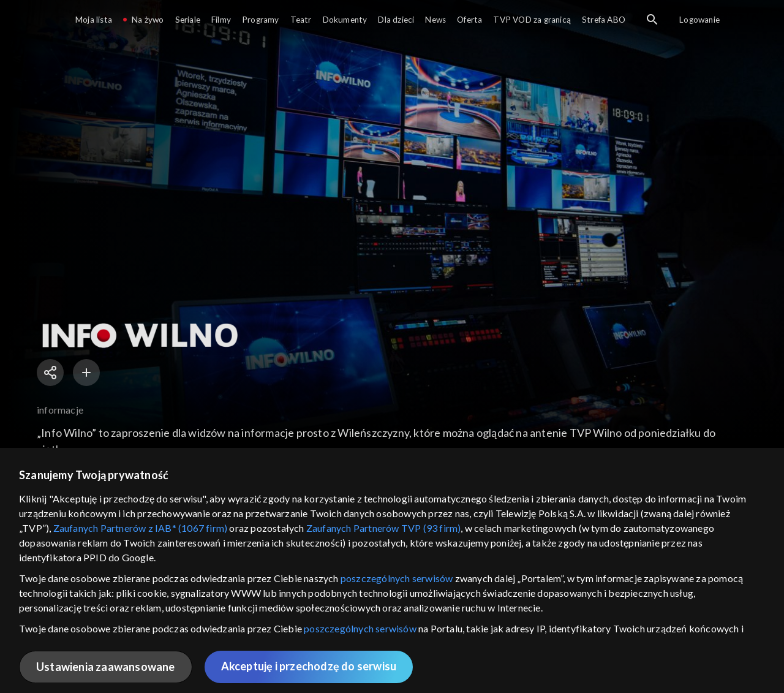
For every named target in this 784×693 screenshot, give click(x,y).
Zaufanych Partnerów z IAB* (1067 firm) (141, 528)
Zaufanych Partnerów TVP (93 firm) (384, 528)
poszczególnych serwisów (397, 578)
